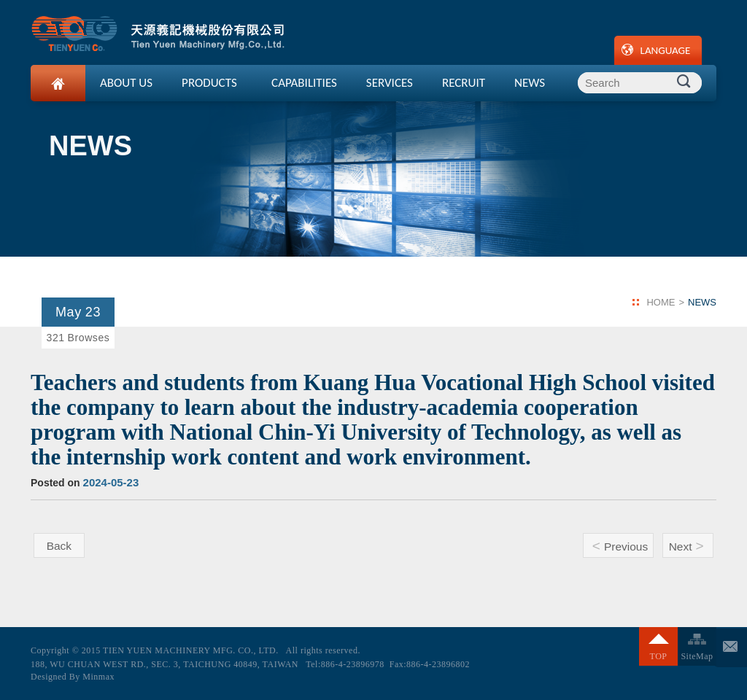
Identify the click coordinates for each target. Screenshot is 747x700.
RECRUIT (464, 83)
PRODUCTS (209, 83)
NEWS (530, 83)
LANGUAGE (666, 50)
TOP (659, 656)
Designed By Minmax (73, 677)
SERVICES (390, 83)
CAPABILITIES (304, 83)
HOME (661, 302)
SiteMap (697, 656)
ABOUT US (126, 83)
